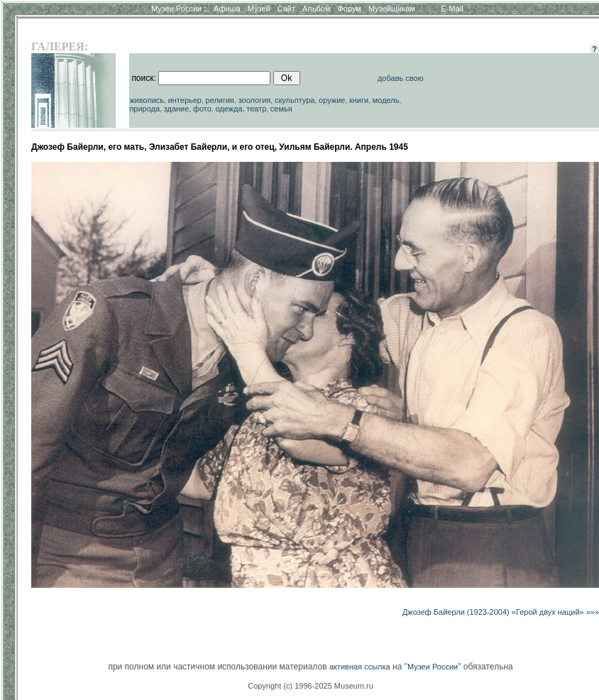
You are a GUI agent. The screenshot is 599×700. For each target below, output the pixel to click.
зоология (255, 100)
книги (359, 100)
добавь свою (401, 78)
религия (220, 100)
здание (177, 109)
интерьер (185, 100)
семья (281, 109)
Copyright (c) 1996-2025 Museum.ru (311, 686)
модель (386, 100)
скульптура (295, 100)
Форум (349, 9)
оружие (332, 100)
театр (256, 109)
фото (202, 109)
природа (144, 109)
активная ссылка (360, 667)
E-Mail (452, 9)
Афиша (227, 9)
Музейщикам (392, 9)
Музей (259, 9)
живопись (147, 100)
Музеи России (179, 9)
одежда (229, 109)
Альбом (316, 9)
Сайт (286, 9)
